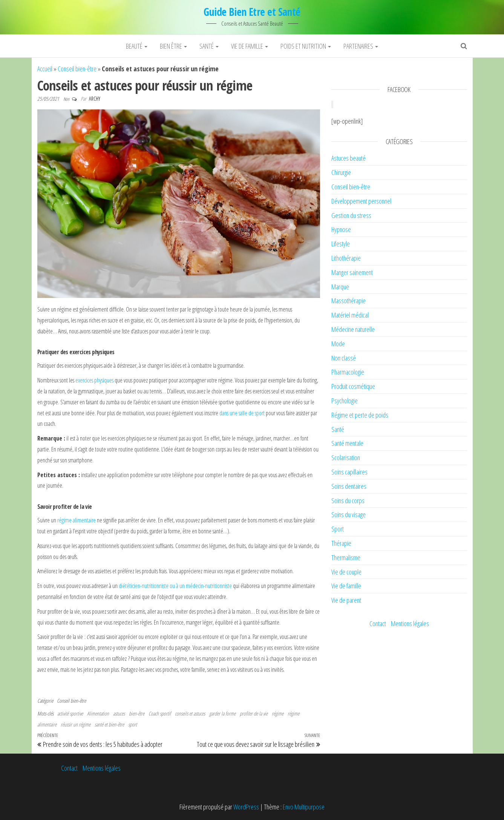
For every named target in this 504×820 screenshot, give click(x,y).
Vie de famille (250, 46)
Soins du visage (349, 514)
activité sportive (70, 713)
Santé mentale (347, 443)
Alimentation (98, 713)
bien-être (137, 713)
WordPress (246, 807)
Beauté (137, 46)
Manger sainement (352, 272)
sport (133, 724)
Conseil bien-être (77, 69)
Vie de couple (346, 572)
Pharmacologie (348, 372)
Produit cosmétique (353, 386)
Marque (340, 287)
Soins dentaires (349, 486)
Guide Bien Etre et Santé (252, 12)
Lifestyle (341, 244)
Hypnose (341, 229)
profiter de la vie (254, 713)
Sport (338, 529)
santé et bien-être (109, 724)
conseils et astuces (190, 713)
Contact (378, 623)
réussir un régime (76, 724)
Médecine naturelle (353, 329)
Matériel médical (350, 315)
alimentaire (84, 520)
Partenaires (361, 46)
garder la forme (222, 713)
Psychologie (345, 401)
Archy (95, 99)
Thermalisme (346, 557)
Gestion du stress (351, 215)
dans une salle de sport (242, 413)
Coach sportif (160, 713)
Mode (338, 344)
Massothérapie (349, 301)
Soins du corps (348, 501)
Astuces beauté (349, 158)
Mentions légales (410, 623)
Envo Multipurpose (304, 807)
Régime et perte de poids (360, 415)
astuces (119, 713)
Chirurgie (341, 172)
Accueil (45, 69)
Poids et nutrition (306, 46)
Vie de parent (346, 600)
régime (65, 520)
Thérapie (341, 543)
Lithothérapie (346, 258)
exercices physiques (94, 380)
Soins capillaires (349, 472)
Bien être (173, 46)
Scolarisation (346, 458)
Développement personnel (361, 201)
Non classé (344, 358)
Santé (209, 46)
